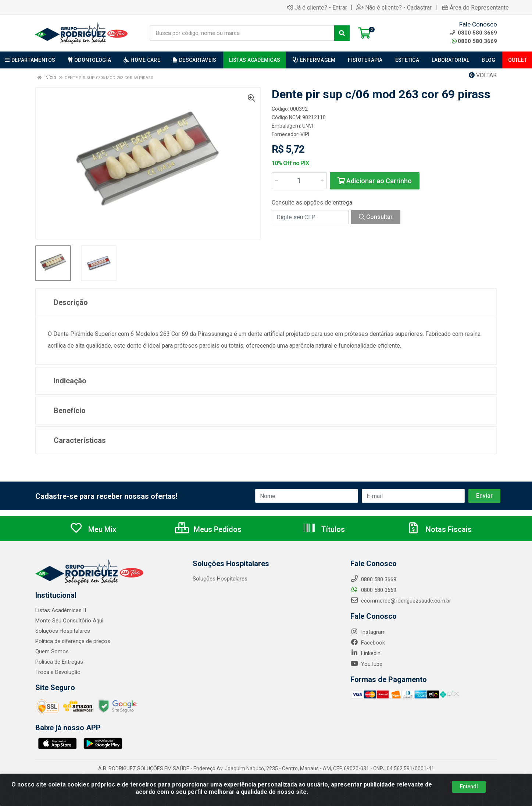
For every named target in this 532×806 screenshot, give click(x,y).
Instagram (368, 632)
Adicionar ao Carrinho (375, 181)
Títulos (324, 529)
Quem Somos (52, 651)
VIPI (305, 134)
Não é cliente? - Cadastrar (394, 7)
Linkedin (365, 653)
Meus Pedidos (208, 529)
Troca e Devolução (58, 672)
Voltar (483, 75)
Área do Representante (476, 7)
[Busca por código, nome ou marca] (242, 33)
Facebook (368, 643)
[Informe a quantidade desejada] (299, 181)
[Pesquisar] (342, 33)
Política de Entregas (59, 662)
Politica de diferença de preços (73, 641)
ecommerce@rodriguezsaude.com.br (401, 601)
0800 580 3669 (474, 41)
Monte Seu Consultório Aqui (69, 621)
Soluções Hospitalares (63, 631)
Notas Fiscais (439, 529)
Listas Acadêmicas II (61, 610)
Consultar (376, 217)
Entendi (469, 787)
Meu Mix (93, 529)
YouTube (366, 664)
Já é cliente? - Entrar (317, 7)
